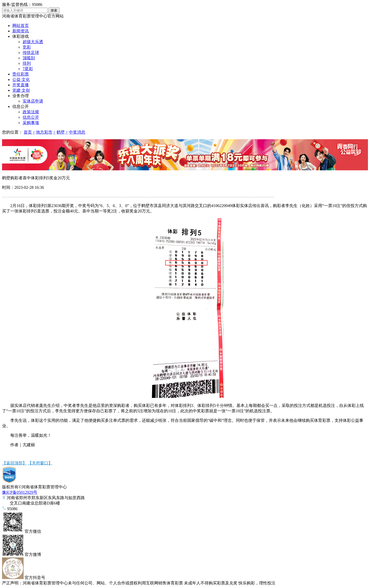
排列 (27, 63)
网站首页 (21, 26)
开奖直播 (21, 85)
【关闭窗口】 (40, 463)
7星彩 (28, 69)
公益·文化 (21, 80)
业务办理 (21, 96)
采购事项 (31, 123)
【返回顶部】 (14, 463)
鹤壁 (61, 132)
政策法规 (31, 112)
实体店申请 (33, 101)
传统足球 (31, 53)
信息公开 (21, 106)
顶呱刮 (29, 58)
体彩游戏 (21, 36)
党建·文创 (21, 90)
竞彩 (27, 47)
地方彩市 (44, 132)
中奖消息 (77, 132)
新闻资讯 (21, 31)
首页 (28, 132)
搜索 (54, 10)
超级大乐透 (33, 42)
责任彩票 (21, 74)
